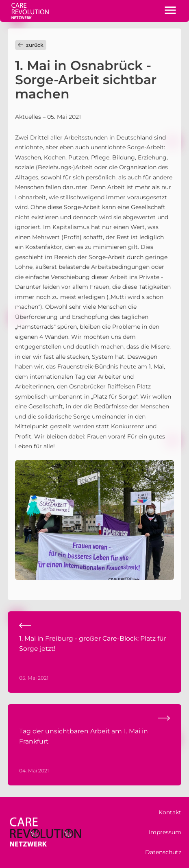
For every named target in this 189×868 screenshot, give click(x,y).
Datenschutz (163, 852)
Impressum (165, 832)
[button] (170, 11)
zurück (31, 45)
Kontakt (170, 812)
